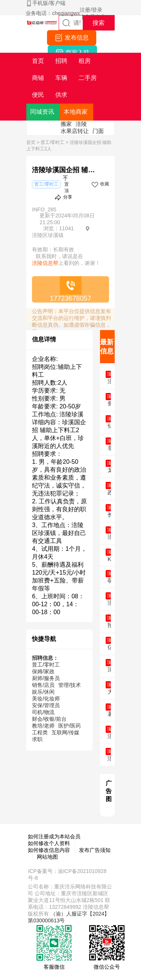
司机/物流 (43, 712)
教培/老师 (43, 726)
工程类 (40, 732)
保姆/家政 (43, 671)
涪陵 (81, 124)
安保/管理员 (46, 705)
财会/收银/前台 (49, 719)
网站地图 (47, 857)
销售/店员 (43, 685)
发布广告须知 (95, 850)
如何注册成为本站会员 (54, 836)
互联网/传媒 (65, 732)
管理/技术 (70, 685)
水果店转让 (75, 131)
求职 (37, 739)
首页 (31, 142)
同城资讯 (42, 112)
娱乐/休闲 (43, 692)
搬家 (66, 124)
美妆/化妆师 (46, 699)
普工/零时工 (52, 142)
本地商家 (76, 112)
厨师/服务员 (46, 678)
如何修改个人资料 (49, 843)
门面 (98, 131)
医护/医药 (70, 726)
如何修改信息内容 (49, 850)
